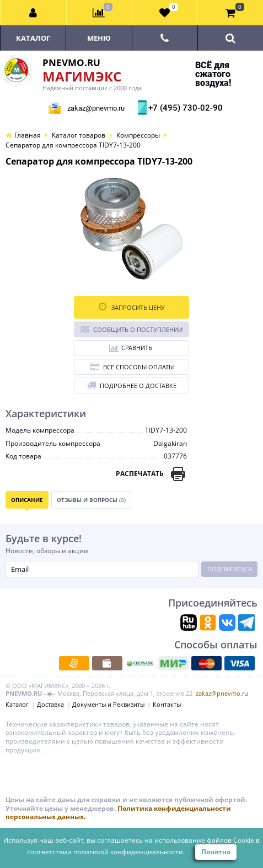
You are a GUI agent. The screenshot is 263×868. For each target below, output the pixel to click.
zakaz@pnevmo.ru (96, 108)
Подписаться (230, 569)
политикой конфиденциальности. (129, 852)
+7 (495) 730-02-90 (184, 108)
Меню (99, 38)
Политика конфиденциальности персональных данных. (118, 813)
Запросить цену (132, 307)
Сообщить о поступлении (131, 329)
